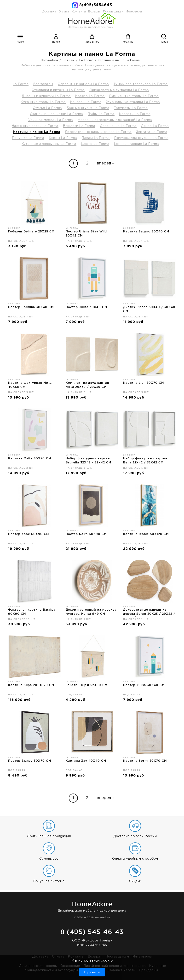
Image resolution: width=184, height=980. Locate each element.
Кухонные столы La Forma (43, 102)
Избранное (92, 42)
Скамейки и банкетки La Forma (57, 114)
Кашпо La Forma (95, 144)
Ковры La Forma (63, 138)
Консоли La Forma (86, 102)
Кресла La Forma (90, 96)
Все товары (43, 84)
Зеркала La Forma (152, 132)
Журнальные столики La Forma (133, 102)
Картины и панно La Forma (37, 132)
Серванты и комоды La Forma (83, 84)
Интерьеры (134, 12)
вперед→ (106, 163)
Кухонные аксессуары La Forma (49, 144)
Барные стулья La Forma (88, 108)
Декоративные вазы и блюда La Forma (98, 132)
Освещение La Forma (118, 126)
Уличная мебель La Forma (51, 120)
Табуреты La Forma (131, 108)
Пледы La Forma (96, 138)
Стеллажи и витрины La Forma (58, 90)
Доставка (49, 12)
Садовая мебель (122, 970)
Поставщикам (117, 957)
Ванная (98, 970)
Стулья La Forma (47, 108)
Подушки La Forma (28, 138)
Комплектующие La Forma (137, 144)
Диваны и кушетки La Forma (46, 96)
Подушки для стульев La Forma (141, 138)
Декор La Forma (155, 126)
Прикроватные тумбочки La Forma (119, 90)
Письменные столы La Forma (134, 96)
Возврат (95, 957)
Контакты (76, 957)
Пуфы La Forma (101, 114)
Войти (56, 42)
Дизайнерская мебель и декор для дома (92, 906)
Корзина (128, 42)
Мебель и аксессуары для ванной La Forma (115, 120)
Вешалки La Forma (79, 126)
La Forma (21, 84)
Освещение (70, 966)
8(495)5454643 (96, 5)
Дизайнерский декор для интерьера (115, 966)
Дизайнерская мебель (38, 966)
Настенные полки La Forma (35, 126)
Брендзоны (149, 970)
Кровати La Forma (135, 114)
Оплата (64, 12)
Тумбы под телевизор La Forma (141, 84)
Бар (85, 970)
